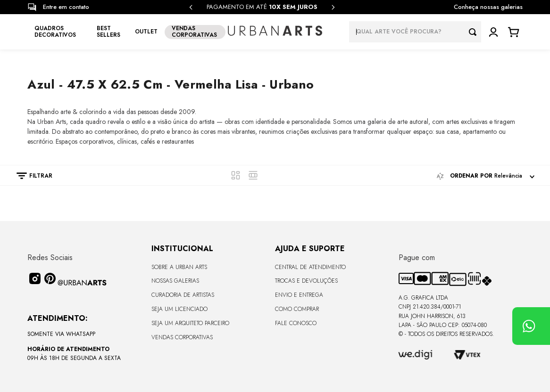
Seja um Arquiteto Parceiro (190, 323)
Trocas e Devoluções (306, 281)
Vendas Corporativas (182, 337)
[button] (30, 176)
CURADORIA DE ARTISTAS (183, 295)
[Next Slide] (333, 7)
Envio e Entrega (299, 295)
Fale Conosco (296, 323)
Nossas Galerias (175, 281)
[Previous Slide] (191, 7)
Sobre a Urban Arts (179, 267)
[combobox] (415, 32)
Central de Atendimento (310, 267)
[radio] (236, 175)
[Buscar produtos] (475, 32)
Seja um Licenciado (179, 309)
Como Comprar (297, 309)
